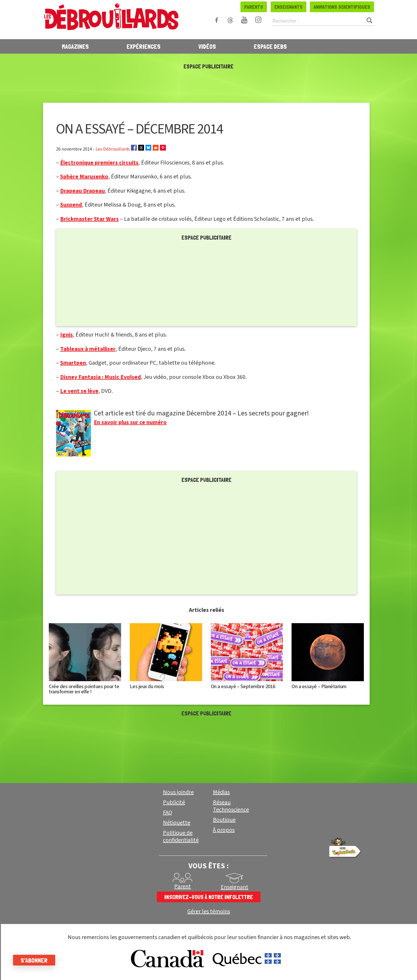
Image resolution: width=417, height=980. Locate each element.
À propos (224, 830)
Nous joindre (178, 792)
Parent (183, 887)
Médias (221, 792)
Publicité (174, 802)
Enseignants (289, 7)
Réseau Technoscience (231, 806)
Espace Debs (270, 46)
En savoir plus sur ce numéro (130, 422)
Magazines (75, 46)
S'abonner (36, 960)
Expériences (144, 46)
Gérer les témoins (209, 912)
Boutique (224, 820)
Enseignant (234, 887)
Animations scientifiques (342, 7)
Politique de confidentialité (181, 837)
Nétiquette (177, 823)
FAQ (168, 813)
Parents (254, 7)
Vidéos (207, 46)
